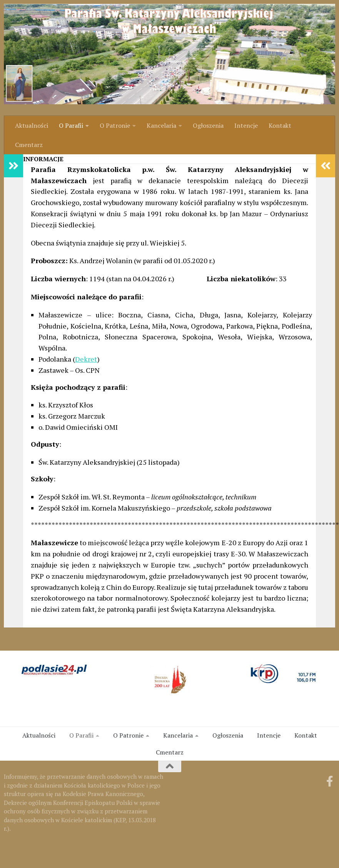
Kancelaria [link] (161, 125)
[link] (169, 54)
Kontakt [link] (280, 125)
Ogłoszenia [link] (208, 125)
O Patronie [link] (115, 125)
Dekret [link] (86, 359)
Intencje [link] (246, 125)
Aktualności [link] (32, 125)
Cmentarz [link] (29, 145)
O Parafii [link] (71, 125)
